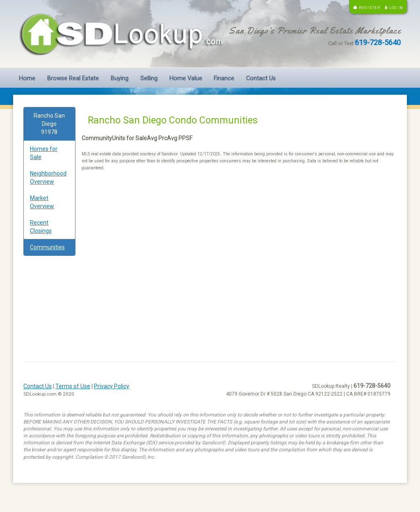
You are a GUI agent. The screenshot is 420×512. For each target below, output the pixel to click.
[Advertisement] (239, 243)
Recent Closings (41, 227)
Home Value (186, 79)
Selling (149, 79)
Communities (47, 247)
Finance (224, 79)
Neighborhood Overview (48, 177)
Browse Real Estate (73, 79)
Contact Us (261, 79)
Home (27, 79)
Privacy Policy (112, 386)
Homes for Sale (44, 153)
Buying (120, 79)
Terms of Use (73, 386)
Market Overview (42, 202)
